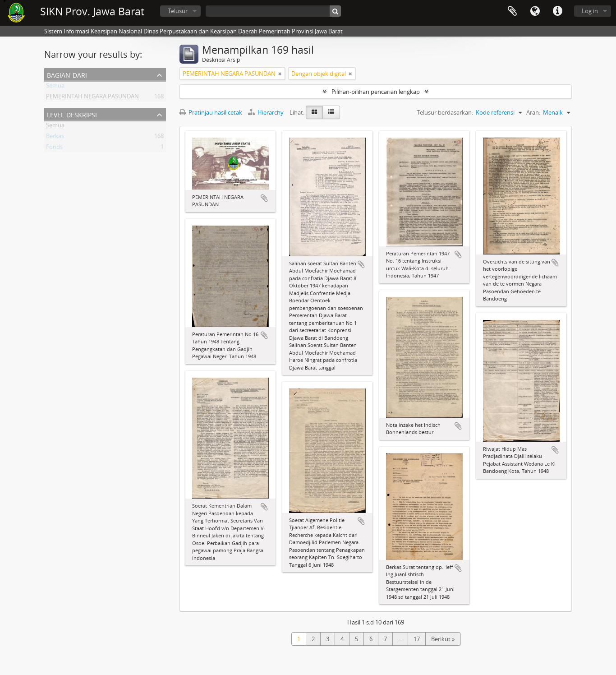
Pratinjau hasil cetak (211, 112)
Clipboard (512, 11)
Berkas (55, 138)
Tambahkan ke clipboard (264, 198)
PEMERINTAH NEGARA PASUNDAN (92, 98)
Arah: (533, 112)
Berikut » (443, 639)
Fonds (54, 148)
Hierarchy (267, 112)
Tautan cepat (557, 11)
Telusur (178, 11)
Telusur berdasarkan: (445, 112)
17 (417, 639)
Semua (55, 87)
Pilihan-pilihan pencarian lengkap (376, 92)
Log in (590, 11)
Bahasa (535, 11)
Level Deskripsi (72, 114)
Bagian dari (67, 74)
